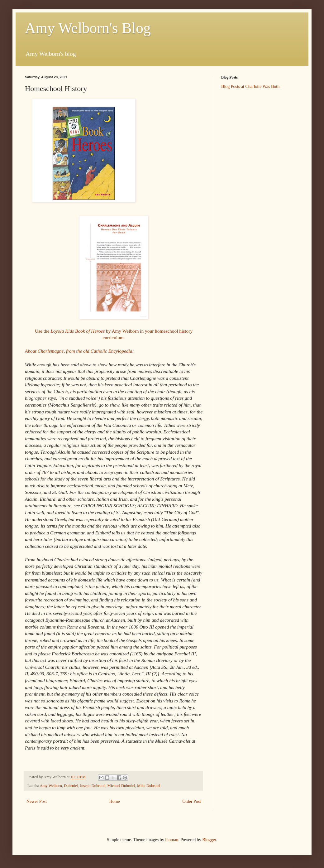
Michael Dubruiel (121, 786)
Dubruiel (71, 786)
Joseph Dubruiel (93, 786)
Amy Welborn (51, 786)
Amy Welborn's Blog (88, 28)
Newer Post (37, 801)
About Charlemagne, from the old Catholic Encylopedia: (79, 351)
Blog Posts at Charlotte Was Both (250, 87)
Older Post (192, 801)
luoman (172, 840)
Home (115, 801)
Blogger (209, 840)
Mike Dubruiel (149, 786)
